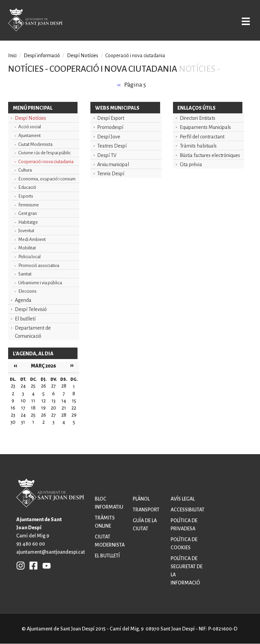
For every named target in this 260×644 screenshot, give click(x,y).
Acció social (30, 127)
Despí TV (107, 155)
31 (23, 422)
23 (13, 415)
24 (23, 415)
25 (33, 415)
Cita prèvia (191, 164)
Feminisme (29, 205)
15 (74, 401)
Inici (12, 55)
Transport (146, 510)
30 (13, 422)
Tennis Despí (111, 174)
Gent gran (28, 213)
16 (13, 408)
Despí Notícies (30, 118)
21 (64, 408)
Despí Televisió (31, 309)
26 (44, 415)
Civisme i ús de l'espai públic (45, 153)
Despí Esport (111, 118)
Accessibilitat (188, 510)
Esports (26, 196)
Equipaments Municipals (205, 127)
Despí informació (42, 55)
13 (53, 401)
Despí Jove (109, 137)
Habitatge (28, 222)
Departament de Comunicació (33, 332)
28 (64, 415)
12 (44, 401)
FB (32, 565)
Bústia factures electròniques (210, 155)
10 (23, 401)
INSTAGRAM (21, 565)
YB (45, 565)
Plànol (141, 499)
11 (33, 401)
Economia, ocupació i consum (47, 179)
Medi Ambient (32, 239)
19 (43, 408)
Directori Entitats (198, 118)
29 (74, 415)
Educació (27, 187)
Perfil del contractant (202, 137)
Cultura (25, 170)
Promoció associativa (39, 265)
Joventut (26, 231)
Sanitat (25, 274)
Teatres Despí (112, 146)
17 (23, 408)
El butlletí (25, 319)
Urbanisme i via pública (40, 283)
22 (74, 408)
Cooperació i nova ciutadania (46, 162)
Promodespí (110, 127)
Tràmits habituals (198, 146)
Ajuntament (29, 136)
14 (64, 401)
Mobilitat (27, 248)
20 (53, 408)
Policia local (29, 257)
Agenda (23, 300)
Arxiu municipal (113, 164)
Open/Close (244, 21)
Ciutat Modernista (35, 144)
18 (33, 408)
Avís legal (183, 499)
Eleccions (27, 291)
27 (53, 415)
